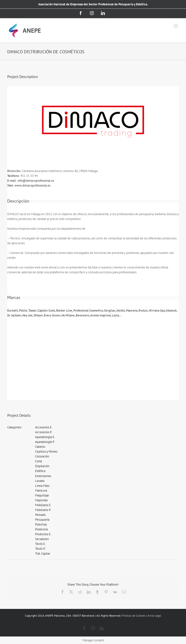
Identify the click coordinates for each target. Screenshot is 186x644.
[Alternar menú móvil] (176, 26)
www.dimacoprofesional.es (32, 185)
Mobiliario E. (43, 505)
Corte (39, 461)
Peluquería (42, 520)
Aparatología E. (45, 437)
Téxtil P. (40, 549)
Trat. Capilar (43, 554)
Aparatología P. (45, 442)
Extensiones (43, 476)
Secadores (42, 539)
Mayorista (41, 500)
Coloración (42, 456)
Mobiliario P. (43, 510)
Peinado (40, 515)
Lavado (40, 481)
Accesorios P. (43, 432)
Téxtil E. (40, 544)
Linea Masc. (43, 486)
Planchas (41, 524)
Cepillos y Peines (46, 452)
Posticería (41, 529)
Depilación (42, 466)
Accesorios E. (44, 427)
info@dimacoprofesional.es (36, 181)
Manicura (41, 491)
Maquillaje (42, 495)
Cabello (40, 447)
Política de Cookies (134, 616)
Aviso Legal (154, 616)
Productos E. (43, 534)
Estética (40, 471)
